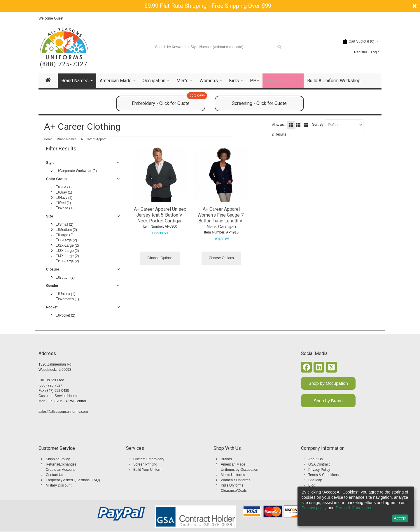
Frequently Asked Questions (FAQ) (73, 480)
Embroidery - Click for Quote (169, 101)
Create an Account (60, 470)
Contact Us (54, 475)
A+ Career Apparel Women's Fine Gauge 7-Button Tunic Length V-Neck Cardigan (221, 218)
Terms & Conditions (323, 475)
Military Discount (59, 485)
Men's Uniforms (233, 475)
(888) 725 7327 (50, 385)
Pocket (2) (65, 315)
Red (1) (63, 203)
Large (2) (65, 235)
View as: (278, 125)
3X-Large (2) (67, 251)
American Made (233, 464)
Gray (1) (64, 192)
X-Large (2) (66, 240)
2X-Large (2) (67, 245)
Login (375, 52)
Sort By (318, 124)
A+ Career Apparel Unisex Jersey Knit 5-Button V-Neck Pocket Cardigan (160, 215)
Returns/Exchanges (61, 464)
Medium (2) (66, 230)
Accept (400, 518)
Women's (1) (67, 299)
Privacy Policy (319, 470)
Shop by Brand (328, 401)
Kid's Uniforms (232, 485)
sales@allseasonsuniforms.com (63, 412)
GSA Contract (319, 464)
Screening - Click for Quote (259, 103)
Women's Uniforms (236, 480)
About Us (315, 459)
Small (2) (64, 224)
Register (361, 52)
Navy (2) (64, 198)
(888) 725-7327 (64, 64)
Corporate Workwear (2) (76, 171)
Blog (312, 485)
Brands (226, 459)
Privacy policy (314, 508)
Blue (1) (64, 187)
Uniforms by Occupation (239, 470)
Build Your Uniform (148, 470)
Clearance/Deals (234, 491)
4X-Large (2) (67, 256)
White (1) (65, 208)
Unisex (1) (65, 294)
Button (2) (65, 278)
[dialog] (356, 506)
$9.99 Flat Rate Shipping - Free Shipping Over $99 (208, 6)
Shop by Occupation (328, 383)
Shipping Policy (58, 459)
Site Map (315, 480)
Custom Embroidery (149, 459)
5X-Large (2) (67, 261)
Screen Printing (145, 464)
